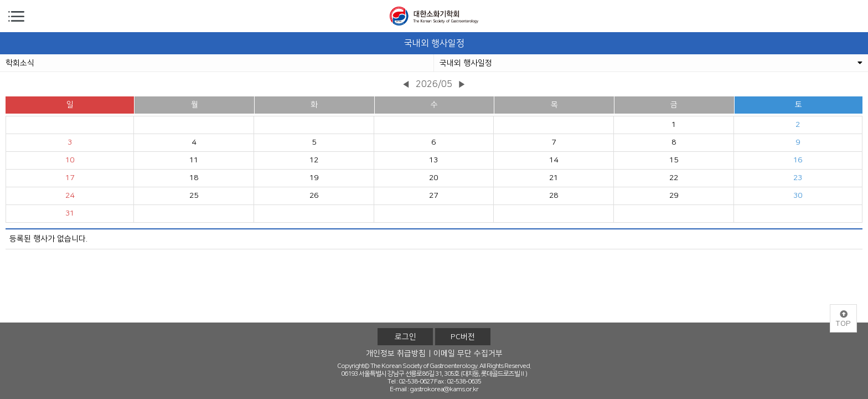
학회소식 (20, 63)
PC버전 (463, 337)
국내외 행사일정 (651, 63)
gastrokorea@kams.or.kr (444, 389)
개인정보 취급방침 (396, 354)
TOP (843, 319)
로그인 (405, 337)
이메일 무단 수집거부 (468, 354)
